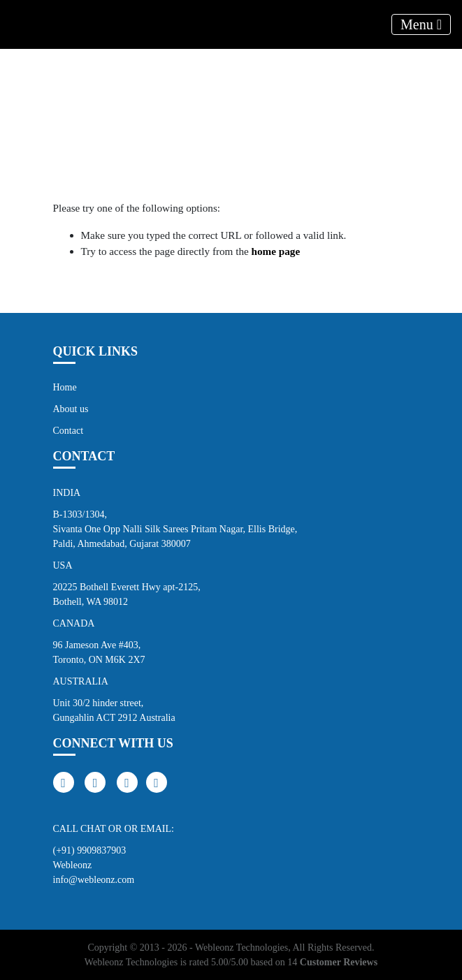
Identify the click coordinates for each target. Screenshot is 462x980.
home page (276, 251)
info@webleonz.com (94, 880)
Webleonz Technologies (241, 948)
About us (71, 409)
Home (65, 387)
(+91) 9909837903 (90, 850)
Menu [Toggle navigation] (421, 24)
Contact (68, 431)
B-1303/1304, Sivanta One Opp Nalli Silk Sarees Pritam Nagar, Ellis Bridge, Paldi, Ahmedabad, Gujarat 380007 (175, 529)
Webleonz (73, 865)
